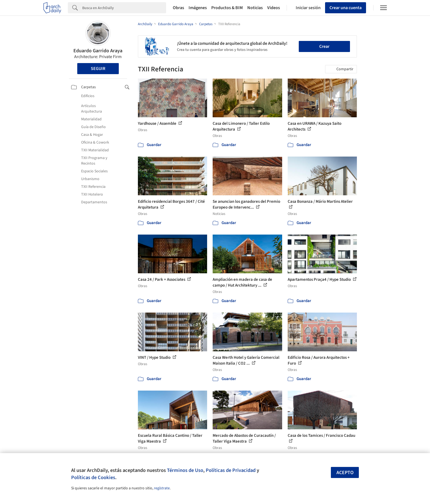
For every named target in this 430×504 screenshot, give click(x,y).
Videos (274, 8)
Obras (178, 8)
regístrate (162, 488)
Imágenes (198, 8)
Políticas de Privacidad (231, 470)
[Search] (124, 8)
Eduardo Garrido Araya (98, 51)
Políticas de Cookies (93, 477)
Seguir (98, 69)
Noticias (255, 8)
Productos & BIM (227, 8)
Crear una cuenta (346, 8)
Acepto (345, 473)
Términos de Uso (185, 470)
